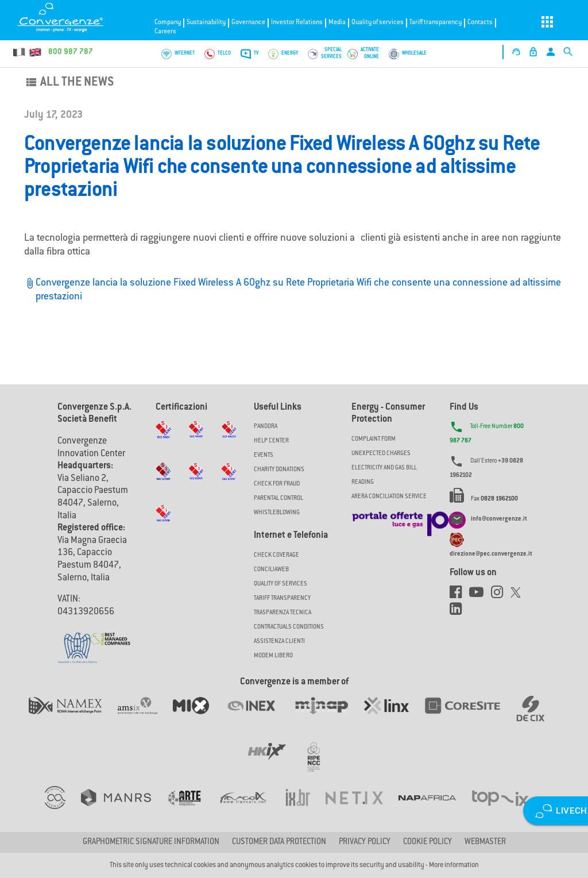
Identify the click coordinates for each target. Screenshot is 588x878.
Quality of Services (281, 584)
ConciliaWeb (271, 570)
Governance (248, 23)
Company (168, 23)
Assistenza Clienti (279, 642)
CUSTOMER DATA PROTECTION (279, 842)
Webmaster (485, 842)
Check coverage (276, 555)
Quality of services (378, 23)
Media (337, 23)
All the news (69, 83)
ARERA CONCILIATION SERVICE (389, 497)
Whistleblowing (277, 513)
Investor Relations (297, 23)
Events (264, 455)
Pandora (266, 427)
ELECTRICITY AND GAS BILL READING (384, 475)
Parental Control (278, 498)
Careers (165, 32)
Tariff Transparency (282, 598)
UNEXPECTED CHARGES (381, 454)
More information (454, 865)
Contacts (480, 23)
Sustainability (206, 23)
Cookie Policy (428, 842)
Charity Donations (279, 470)
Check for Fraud (277, 484)
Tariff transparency (436, 23)
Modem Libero (273, 656)
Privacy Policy (365, 842)
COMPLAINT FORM (374, 439)
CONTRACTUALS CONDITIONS (289, 627)
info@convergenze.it (499, 520)
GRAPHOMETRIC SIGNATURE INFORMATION (151, 842)
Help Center (271, 441)
